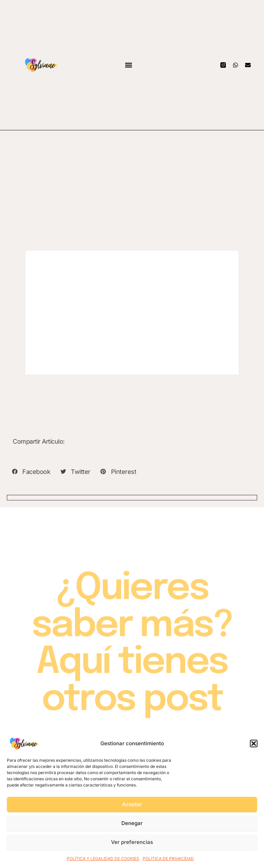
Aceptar (132, 804)
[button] (254, 744)
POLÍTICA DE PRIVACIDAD (168, 859)
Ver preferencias (132, 842)
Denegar (132, 823)
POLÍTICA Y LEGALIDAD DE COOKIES (103, 859)
